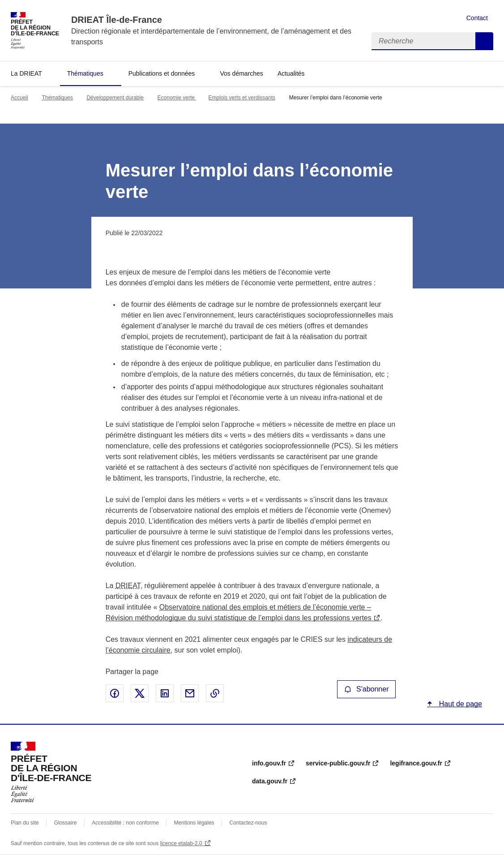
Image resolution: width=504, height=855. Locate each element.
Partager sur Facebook (115, 693)
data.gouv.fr (270, 781)
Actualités (291, 73)
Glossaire (66, 823)
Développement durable (115, 98)
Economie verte (177, 98)
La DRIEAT (26, 73)
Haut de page (459, 704)
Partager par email (190, 693)
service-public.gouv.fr (338, 763)
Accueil (19, 98)
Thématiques (85, 73)
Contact (477, 18)
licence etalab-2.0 (181, 843)
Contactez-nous (248, 823)
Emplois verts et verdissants (242, 98)
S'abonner (367, 689)
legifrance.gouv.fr (416, 763)
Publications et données (162, 73)
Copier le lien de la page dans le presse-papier (215, 693)
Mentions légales (194, 823)
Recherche (484, 41)
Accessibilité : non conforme (125, 823)
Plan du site (25, 823)
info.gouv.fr (269, 763)
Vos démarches (241, 73)
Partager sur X (140, 693)
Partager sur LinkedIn (165, 693)
